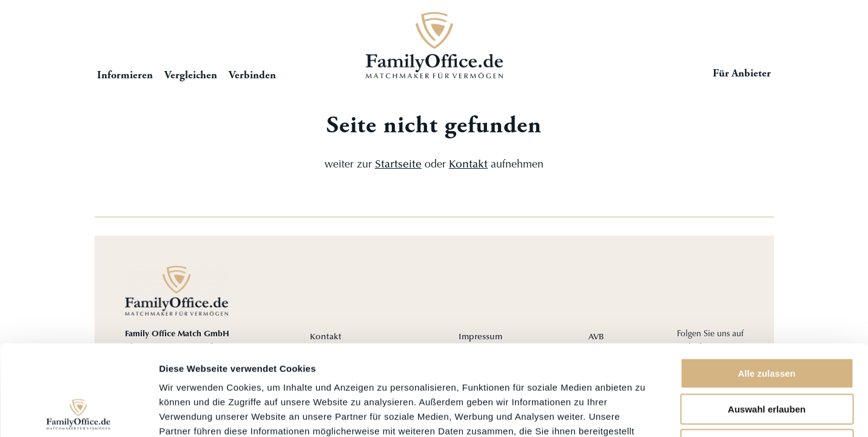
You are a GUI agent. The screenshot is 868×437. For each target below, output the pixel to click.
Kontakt (468, 165)
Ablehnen (767, 360)
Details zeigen (645, 413)
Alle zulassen (766, 289)
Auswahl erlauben (767, 324)
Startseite (434, 45)
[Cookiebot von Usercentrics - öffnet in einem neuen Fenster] (79, 413)
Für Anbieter (742, 74)
